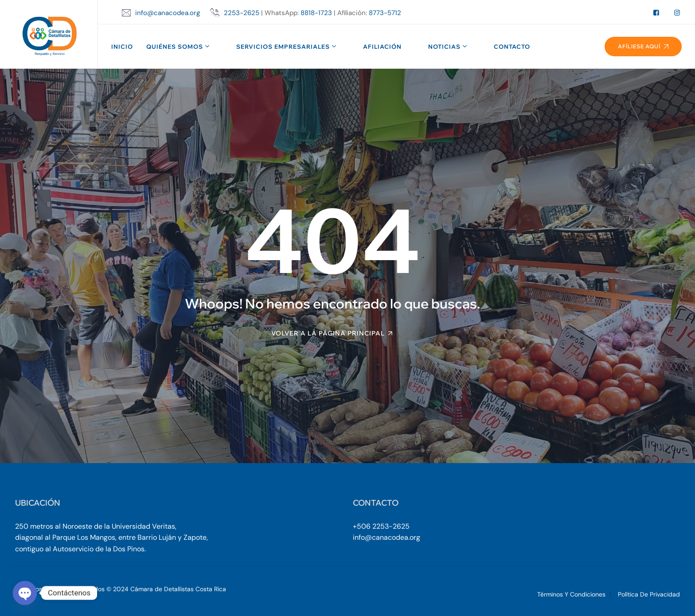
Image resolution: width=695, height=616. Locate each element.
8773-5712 (385, 13)
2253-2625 (242, 13)
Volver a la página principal (328, 333)
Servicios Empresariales (283, 47)
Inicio (122, 47)
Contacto (512, 47)
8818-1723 (316, 13)
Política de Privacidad (649, 594)
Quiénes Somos (175, 47)
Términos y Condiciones (571, 594)
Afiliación (382, 47)
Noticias (444, 47)
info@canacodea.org (168, 13)
